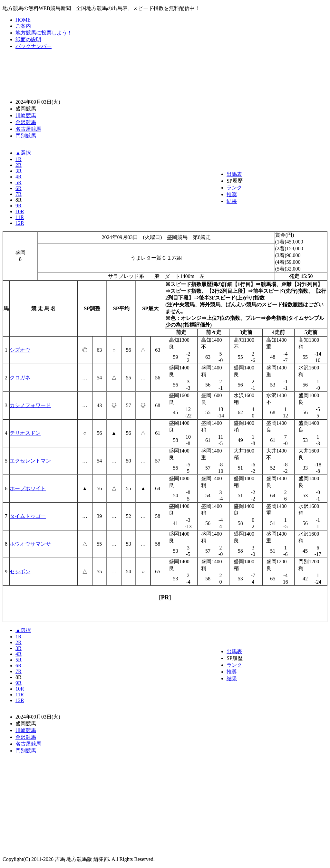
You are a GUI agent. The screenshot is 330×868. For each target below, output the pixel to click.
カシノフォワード (30, 405)
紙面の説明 (28, 39)
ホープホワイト (28, 488)
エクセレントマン (30, 461)
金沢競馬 (26, 122)
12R (20, 223)
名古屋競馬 (28, 129)
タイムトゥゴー (28, 516)
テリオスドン (25, 433)
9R (19, 206)
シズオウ (20, 350)
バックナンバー (34, 46)
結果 (232, 201)
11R (20, 217)
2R (19, 165)
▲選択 (23, 153)
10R (20, 211)
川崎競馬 (26, 115)
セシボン (20, 572)
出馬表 (234, 174)
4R (19, 177)
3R (19, 171)
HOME (23, 20)
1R (19, 159)
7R (19, 194)
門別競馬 (26, 136)
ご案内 (23, 26)
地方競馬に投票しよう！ (44, 33)
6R (19, 188)
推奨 (232, 194)
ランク (234, 188)
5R (19, 182)
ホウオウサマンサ (30, 544)
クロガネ (20, 378)
